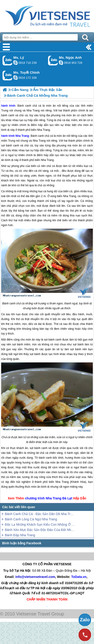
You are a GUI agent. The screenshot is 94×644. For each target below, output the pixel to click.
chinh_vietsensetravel (15, 78)
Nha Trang (22, 136)
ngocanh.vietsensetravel (61, 63)
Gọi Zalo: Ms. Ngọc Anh (53, 60)
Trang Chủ (47, 15)
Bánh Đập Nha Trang (20, 535)
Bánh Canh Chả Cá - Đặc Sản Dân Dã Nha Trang (40, 514)
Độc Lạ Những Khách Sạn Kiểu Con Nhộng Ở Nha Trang (40, 525)
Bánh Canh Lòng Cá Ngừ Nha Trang (31, 519)
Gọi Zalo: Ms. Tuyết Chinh (7, 75)
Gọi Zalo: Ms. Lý (7, 60)
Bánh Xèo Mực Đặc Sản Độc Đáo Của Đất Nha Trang (40, 530)
